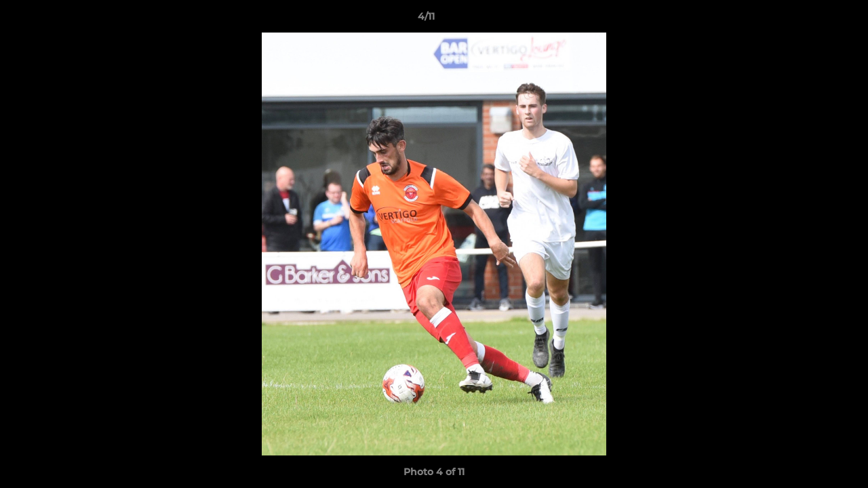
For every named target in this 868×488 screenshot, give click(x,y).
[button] (811, 20)
